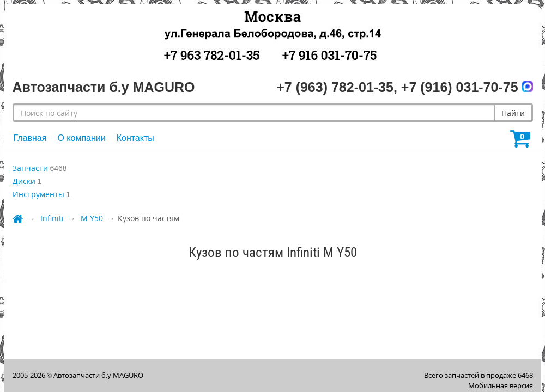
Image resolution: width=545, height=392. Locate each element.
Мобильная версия (501, 385)
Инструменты (38, 194)
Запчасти (30, 168)
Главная (30, 138)
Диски (24, 181)
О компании (81, 138)
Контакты (135, 138)
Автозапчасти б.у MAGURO (98, 375)
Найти (513, 113)
